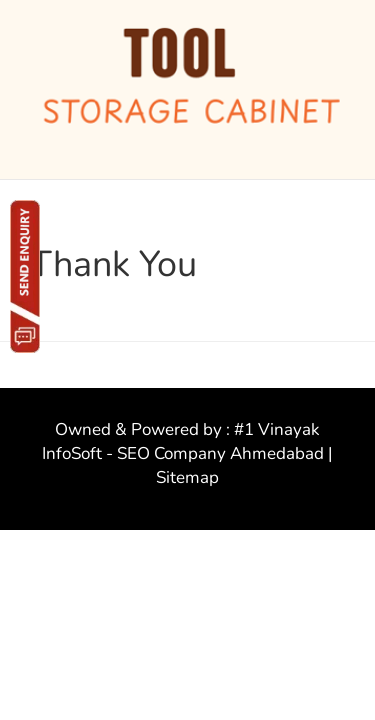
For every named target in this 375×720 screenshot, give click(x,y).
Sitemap (187, 477)
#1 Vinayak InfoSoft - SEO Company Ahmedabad (183, 441)
